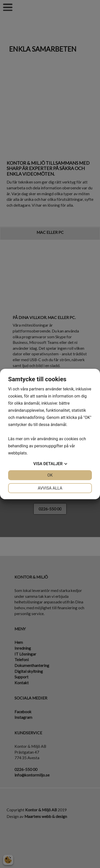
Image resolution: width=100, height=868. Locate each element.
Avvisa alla (50, 488)
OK (50, 475)
